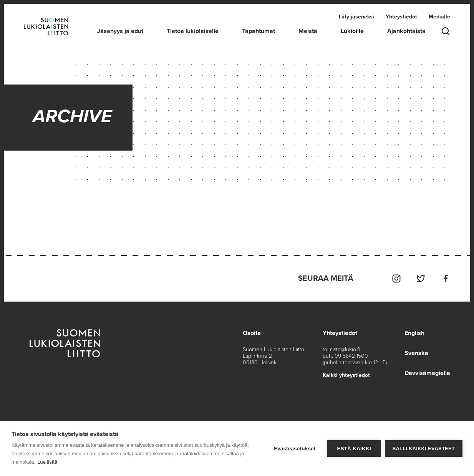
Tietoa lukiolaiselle (193, 31)
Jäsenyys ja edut (120, 31)
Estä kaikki (354, 449)
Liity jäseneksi (356, 17)
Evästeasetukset (295, 449)
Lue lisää (47, 462)
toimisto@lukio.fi (341, 349)
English (414, 333)
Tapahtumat (259, 31)
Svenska (416, 353)
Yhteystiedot (401, 17)
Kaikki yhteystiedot (346, 375)
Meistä (308, 31)
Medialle (439, 17)
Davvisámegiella (427, 373)
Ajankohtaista (406, 31)
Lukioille (352, 31)
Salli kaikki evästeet (424, 449)
